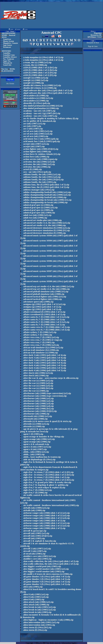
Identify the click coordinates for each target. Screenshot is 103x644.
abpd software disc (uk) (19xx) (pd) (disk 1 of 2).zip (48, 90)
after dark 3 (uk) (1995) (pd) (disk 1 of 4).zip (45, 355)
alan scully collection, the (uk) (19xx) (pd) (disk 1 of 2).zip (51, 561)
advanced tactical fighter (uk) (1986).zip (43, 299)
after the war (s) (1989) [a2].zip (38, 383)
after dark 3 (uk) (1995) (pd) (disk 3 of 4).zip (45, 360)
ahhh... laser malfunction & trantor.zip (42, 457)
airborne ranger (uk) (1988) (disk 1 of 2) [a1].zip (47, 513)
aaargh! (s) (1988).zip (34, 83)
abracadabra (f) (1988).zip (36, 95)
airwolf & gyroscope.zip (35, 531)
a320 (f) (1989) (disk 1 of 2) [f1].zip (40, 73)
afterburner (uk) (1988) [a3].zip (39, 403)
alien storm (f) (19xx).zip (35, 630)
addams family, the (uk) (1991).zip (40, 182)
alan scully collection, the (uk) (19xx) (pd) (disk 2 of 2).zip (51, 564)
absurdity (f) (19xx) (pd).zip (37, 103)
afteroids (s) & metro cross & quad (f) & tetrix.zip (47, 421)
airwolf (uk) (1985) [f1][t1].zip (38, 536)
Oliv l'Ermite (10, 84)
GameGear (7, 39)
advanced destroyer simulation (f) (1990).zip (45, 233)
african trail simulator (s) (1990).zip (41, 353)
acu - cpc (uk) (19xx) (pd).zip (37, 172)
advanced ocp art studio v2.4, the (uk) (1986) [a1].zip (49, 286)
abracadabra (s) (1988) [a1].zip (38, 98)
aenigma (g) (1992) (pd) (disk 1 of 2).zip (42, 307)
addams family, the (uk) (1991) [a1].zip (42, 174)
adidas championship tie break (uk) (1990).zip (45, 202)
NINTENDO (6, 51)
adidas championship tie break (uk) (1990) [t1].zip (47, 200)
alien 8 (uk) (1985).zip (34, 599)
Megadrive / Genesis (10, 43)
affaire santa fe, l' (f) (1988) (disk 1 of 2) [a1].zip (46, 317)
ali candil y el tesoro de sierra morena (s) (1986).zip (48, 574)
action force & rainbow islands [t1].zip (42, 154)
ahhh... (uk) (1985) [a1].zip (36, 452)
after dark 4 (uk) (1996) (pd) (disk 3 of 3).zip (45, 370)
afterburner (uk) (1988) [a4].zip (39, 406)
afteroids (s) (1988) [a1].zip (36, 424)
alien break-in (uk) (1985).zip (37, 612)
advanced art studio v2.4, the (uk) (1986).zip (45, 225)
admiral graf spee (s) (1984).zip (38, 205)
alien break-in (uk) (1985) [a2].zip (40, 610)
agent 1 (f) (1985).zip (33, 434)
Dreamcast (7, 47)
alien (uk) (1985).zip (33, 587)
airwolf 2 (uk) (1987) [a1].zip (37, 549)
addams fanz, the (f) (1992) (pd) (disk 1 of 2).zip (46, 185)
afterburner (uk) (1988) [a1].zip (39, 398)
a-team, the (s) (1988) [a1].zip (37, 62)
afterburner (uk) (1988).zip (36, 414)
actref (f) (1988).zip (33, 169)
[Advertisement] (59, 15)
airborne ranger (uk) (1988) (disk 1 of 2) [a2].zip (47, 515)
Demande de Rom (93, 43)
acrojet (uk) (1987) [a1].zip (36, 144)
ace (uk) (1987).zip (32, 126)
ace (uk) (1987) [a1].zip (34, 123)
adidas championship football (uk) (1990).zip (45, 197)
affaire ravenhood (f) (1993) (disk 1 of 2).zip (44, 312)
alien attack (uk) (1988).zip (36, 605)
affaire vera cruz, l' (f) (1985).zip (39, 342)
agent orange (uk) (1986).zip (37, 442)
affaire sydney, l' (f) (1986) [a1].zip (40, 332)
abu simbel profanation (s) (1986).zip (41, 108)
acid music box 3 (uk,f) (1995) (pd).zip (42, 141)
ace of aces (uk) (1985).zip (36, 136)
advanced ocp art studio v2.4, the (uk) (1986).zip (47, 289)
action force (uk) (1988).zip (36, 157)
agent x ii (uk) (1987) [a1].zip (37, 447)
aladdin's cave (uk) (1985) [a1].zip (40, 556)
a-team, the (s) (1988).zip (35, 65)
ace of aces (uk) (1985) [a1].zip (38, 131)
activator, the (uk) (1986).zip (37, 167)
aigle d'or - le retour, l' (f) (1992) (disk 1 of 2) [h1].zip (49, 475)
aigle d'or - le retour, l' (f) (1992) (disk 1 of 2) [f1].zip (48, 472)
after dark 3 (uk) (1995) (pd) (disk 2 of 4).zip (45, 358)
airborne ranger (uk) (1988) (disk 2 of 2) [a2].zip (47, 526)
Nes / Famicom (8, 59)
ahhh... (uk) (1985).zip (34, 454)
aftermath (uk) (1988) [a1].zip (38, 416)
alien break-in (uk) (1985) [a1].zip (40, 607)
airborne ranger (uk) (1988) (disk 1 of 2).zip (44, 521)
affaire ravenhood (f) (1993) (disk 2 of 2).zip (44, 314)
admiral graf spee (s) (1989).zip (38, 210)
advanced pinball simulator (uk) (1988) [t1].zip (46, 291)
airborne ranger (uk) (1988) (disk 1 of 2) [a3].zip (47, 518)
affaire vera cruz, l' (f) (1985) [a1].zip (41, 337)
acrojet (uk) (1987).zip (34, 146)
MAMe (12, 69)
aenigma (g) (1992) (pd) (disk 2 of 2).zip (42, 309)
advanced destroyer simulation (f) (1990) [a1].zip (47, 228)
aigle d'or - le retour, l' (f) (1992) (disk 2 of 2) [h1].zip (49, 480)
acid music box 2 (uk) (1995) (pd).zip (41, 139)
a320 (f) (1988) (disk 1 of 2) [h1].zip (40, 67)
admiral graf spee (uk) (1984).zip (39, 213)
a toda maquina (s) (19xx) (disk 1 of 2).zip (43, 57)
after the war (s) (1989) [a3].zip (38, 386)
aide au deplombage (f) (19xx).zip (39, 459)
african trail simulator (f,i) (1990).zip (41, 350)
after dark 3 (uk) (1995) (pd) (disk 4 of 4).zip (45, 363)
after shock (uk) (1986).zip (36, 375)
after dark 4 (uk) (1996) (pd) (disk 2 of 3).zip (45, 368)
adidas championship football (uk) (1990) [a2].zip (47, 195)
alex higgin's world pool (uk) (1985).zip (42, 566)
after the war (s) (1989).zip (36, 391)
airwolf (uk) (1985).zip (34, 538)
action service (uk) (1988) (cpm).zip (40, 159)
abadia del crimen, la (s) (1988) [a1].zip (42, 85)
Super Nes (7, 61)
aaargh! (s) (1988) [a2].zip (36, 80)
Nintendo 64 (8, 63)
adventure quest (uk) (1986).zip (38, 302)
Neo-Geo (5, 69)
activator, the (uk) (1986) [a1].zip (39, 162)
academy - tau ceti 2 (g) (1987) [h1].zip (42, 113)
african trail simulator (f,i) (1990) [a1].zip (43, 347)
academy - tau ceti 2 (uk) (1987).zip (40, 116)
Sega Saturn (8, 45)
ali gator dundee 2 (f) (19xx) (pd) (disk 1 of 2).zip (47, 577)
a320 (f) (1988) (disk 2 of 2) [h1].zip (40, 70)
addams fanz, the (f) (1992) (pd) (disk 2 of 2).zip (46, 187)
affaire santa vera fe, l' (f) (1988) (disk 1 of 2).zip (47, 327)
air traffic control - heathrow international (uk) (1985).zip (51, 505)
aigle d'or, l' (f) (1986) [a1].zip (38, 490)
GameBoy (7, 53)
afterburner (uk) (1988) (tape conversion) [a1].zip (47, 393)
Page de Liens (93, 46)
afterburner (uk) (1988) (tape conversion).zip (45, 396)
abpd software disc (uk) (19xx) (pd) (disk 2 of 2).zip (48, 93)
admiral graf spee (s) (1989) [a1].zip (41, 207)
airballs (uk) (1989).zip (34, 510)
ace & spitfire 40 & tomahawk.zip (40, 121)
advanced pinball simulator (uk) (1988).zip (44, 294)
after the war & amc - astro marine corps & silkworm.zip (51, 378)
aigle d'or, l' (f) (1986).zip (35, 493)
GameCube (7, 65)
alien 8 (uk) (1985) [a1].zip (36, 594)
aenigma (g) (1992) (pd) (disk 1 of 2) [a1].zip (45, 304)
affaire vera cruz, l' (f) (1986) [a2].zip (41, 345)
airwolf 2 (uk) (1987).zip (35, 551)
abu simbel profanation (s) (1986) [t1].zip (43, 106)
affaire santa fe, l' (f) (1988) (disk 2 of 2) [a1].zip (46, 322)
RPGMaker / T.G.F (95, 37)
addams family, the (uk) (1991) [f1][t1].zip (43, 179)
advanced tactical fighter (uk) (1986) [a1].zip (45, 297)
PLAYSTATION (7, 71)
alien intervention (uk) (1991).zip (39, 625)
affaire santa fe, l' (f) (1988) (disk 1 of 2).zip (44, 319)
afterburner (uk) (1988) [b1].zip (39, 409)
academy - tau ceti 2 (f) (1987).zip (39, 111)
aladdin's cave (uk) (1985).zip (37, 559)
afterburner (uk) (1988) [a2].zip (39, 401)
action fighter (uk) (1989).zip (37, 151)
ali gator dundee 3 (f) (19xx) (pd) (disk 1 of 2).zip (47, 582)
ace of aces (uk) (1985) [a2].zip (38, 134)
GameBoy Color (9, 55)
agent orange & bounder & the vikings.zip (44, 437)
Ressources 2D (96, 35)
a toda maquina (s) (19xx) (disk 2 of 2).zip (43, 60)
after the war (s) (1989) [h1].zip (38, 388)
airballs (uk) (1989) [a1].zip (36, 508)
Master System (8, 41)
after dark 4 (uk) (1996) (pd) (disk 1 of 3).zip (45, 365)
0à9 (25, 40)
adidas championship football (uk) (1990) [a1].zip (47, 192)
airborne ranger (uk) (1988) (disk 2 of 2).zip (44, 528)
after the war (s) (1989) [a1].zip (38, 381)
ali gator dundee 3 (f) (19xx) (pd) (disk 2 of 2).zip (47, 584)
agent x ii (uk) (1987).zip (35, 449)
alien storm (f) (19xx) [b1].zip (37, 627)
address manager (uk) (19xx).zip (39, 190)
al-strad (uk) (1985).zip (34, 554)
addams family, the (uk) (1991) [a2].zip (42, 177)
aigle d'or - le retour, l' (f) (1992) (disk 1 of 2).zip (46, 477)
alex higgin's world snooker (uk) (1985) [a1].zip (46, 569)
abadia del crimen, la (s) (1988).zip (40, 88)
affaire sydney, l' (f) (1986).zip (38, 335)
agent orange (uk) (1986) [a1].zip (39, 439)
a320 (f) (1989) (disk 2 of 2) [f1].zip (40, 75)
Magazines (98, 33)
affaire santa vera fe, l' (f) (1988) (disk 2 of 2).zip (47, 330)
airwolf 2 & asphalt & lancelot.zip (40, 541)
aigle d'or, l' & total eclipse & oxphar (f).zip (44, 487)
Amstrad (11, 35)
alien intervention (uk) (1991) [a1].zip (41, 622)
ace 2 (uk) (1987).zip (33, 129)
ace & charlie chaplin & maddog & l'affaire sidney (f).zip (51, 118)
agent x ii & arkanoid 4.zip (36, 444)
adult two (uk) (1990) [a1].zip (37, 215)
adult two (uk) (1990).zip (35, 218)
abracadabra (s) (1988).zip (36, 101)
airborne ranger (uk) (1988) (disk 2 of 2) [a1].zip (47, 523)
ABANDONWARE (8, 33)
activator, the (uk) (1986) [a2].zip (39, 164)
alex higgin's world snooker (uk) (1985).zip (44, 571)
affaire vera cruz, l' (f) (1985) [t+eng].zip (43, 340)
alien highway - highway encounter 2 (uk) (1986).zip (48, 620)
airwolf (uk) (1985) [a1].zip (36, 533)
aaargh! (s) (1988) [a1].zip (36, 78)
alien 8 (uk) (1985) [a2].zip (36, 597)
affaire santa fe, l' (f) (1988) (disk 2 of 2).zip (44, 325)
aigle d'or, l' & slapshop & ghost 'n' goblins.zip (46, 485)
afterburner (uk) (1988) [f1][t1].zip (40, 411)
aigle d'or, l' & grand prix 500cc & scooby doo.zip (47, 482)
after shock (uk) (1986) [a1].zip (38, 373)
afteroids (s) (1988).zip (34, 426)
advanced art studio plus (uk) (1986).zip (43, 220)
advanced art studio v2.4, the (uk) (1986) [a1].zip (47, 223)
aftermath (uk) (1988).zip (35, 419)
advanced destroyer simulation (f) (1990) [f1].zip (47, 230)
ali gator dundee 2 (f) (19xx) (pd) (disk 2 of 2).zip (47, 579)
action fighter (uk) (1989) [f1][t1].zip (41, 149)
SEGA (4, 37)
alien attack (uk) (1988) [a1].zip (38, 602)
